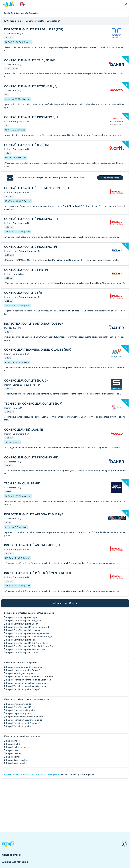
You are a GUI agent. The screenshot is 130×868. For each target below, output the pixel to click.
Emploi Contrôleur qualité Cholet (22, 624)
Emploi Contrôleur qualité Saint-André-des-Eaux (30, 646)
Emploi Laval (12, 750)
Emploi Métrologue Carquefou (21, 673)
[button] (126, 4)
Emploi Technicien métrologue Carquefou (26, 686)
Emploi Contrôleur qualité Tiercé (22, 653)
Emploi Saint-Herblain (17, 760)
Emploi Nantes (13, 757)
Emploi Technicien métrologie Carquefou (26, 683)
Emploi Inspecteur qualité (19, 713)
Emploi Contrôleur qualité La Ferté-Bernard (28, 627)
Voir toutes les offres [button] (65, 603)
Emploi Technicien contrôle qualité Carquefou (29, 680)
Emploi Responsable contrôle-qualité (25, 717)
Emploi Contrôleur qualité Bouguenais (25, 621)
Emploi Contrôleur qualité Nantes (22, 640)
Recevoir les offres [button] (110, 178)
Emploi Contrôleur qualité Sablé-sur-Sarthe (28, 643)
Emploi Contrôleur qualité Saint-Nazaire (26, 649)
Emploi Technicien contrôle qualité (23, 723)
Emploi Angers (13, 741)
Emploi (16, 774)
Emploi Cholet (13, 744)
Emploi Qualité (27, 774)
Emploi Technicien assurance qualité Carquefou (30, 677)
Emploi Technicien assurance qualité (24, 720)
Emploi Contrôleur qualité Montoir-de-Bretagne (30, 637)
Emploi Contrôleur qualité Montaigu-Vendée (28, 633)
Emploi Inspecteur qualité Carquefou (24, 670)
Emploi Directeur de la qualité (21, 710)
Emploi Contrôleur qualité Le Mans (23, 630)
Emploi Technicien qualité (19, 726)
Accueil (7, 774)
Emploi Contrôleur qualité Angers (22, 617)
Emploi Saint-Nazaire (17, 763)
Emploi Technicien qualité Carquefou (24, 689)
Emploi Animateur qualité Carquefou (24, 667)
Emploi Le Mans (14, 754)
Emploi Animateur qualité (19, 704)
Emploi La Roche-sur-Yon (19, 747)
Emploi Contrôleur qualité (19, 707)
